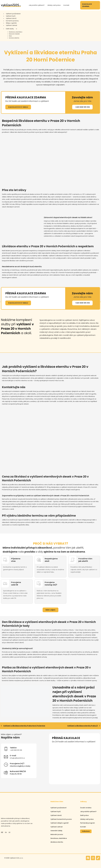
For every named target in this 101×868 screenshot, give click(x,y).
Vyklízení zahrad (11, 25)
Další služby (10, 29)
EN (6, 832)
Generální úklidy (56, 831)
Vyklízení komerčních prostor (61, 819)
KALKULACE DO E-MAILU (18, 107)
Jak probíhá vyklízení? (37, 5)
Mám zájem (50, 610)
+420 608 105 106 (82, 107)
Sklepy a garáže (11, 23)
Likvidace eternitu (14, 38)
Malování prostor (57, 834)
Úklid (10, 36)
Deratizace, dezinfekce (16, 32)
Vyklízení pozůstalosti (13, 14)
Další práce (84, 815)
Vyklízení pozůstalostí (58, 808)
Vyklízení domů (11, 18)
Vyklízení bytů (11, 16)
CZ (2, 832)
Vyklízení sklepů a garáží (60, 823)
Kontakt (66, 5)
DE (10, 832)
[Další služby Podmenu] (16, 29)
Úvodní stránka (86, 808)
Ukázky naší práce (54, 5)
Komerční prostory (12, 21)
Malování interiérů (14, 34)
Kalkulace (86, 831)
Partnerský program (87, 823)
